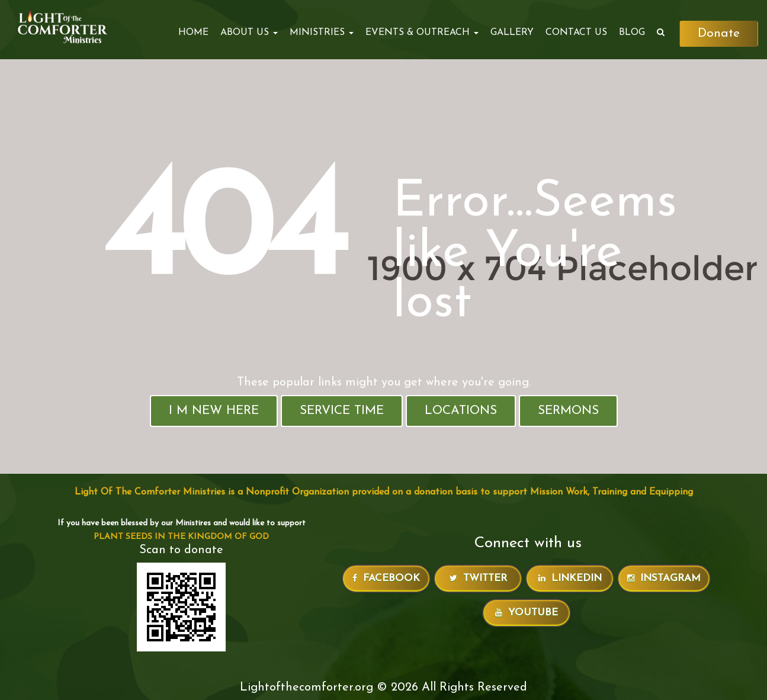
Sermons (568, 411)
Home (193, 33)
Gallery (512, 33)
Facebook (386, 578)
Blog (632, 33)
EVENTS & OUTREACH (422, 33)
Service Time (342, 411)
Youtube (527, 613)
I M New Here (214, 411)
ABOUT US (249, 33)
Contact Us (576, 33)
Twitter (478, 578)
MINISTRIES (322, 33)
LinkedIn (570, 578)
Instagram (664, 578)
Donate (719, 33)
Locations (461, 411)
